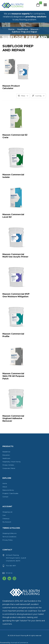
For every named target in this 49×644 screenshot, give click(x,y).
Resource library (8, 490)
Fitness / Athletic (8, 465)
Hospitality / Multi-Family (12, 462)
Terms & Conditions (9, 537)
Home (5, 483)
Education (6, 455)
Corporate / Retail (9, 468)
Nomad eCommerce (19, 643)
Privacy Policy (8, 540)
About (5, 487)
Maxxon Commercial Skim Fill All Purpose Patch (13, 376)
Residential (6, 452)
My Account (7, 522)
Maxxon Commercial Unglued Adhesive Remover (13, 418)
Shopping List (7, 512)
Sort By (38, 96)
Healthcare (6, 458)
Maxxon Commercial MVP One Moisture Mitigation (16, 295)
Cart (4, 515)
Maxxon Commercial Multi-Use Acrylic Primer (15, 256)
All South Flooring (10, 9)
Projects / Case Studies (10, 493)
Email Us (9, 573)
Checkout (6, 519)
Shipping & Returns (9, 533)
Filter (23, 96)
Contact (5, 497)
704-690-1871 (11, 566)
